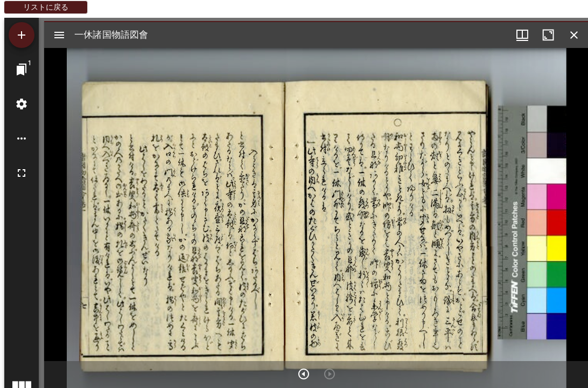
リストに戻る (46, 7)
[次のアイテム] (304, 374)
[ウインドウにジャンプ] (22, 70)
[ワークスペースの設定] (22, 104)
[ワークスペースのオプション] (22, 138)
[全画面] (22, 173)
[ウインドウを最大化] (548, 35)
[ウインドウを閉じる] (574, 35)
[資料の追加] (22, 35)
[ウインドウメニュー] (522, 35)
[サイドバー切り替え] (59, 35)
